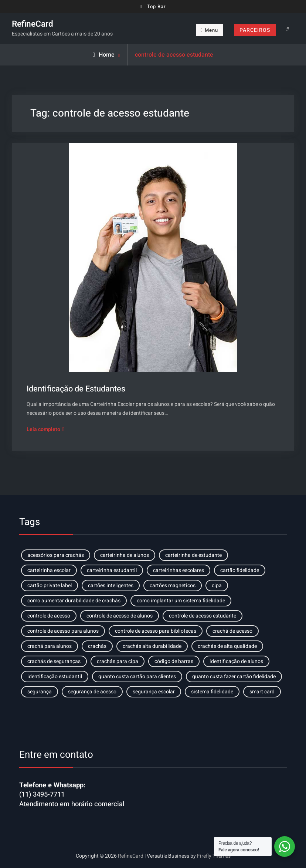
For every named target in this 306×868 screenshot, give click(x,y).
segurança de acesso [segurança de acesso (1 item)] (92, 692)
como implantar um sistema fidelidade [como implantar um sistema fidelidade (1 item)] (181, 601)
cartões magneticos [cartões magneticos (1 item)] (173, 586)
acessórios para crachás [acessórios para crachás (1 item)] (56, 555)
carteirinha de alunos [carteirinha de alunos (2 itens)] (125, 555)
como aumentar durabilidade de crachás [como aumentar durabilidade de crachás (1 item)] (74, 601)
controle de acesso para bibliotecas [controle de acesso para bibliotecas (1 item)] (156, 631)
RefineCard (33, 24)
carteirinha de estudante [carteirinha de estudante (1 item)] (193, 555)
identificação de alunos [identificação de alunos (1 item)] (236, 661)
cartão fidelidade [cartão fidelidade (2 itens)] (240, 570)
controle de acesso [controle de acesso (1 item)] (49, 616)
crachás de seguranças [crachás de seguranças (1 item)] (54, 661)
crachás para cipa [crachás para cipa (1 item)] (118, 661)
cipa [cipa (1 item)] (217, 586)
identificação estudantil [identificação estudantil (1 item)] (55, 677)
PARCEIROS (255, 30)
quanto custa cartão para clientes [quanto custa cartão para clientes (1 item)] (137, 677)
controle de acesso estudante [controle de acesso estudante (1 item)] (203, 616)
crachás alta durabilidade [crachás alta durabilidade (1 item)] (152, 646)
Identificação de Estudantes (76, 389)
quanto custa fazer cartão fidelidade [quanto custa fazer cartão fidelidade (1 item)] (234, 677)
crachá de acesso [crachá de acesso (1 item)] (232, 631)
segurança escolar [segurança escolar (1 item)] (154, 692)
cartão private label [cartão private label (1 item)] (50, 586)
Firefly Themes (214, 856)
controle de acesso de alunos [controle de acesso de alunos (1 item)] (120, 616)
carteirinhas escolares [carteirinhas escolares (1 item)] (178, 570)
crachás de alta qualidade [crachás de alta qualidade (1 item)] (227, 646)
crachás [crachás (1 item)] (97, 646)
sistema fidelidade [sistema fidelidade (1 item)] (212, 692)
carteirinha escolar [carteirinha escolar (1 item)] (49, 570)
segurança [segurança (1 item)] (40, 692)
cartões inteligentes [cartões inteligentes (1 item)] (111, 586)
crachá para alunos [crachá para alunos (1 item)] (50, 646)
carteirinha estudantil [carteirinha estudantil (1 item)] (112, 570)
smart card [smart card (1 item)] (262, 692)
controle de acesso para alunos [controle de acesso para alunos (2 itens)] (63, 631)
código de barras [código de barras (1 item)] (174, 661)
